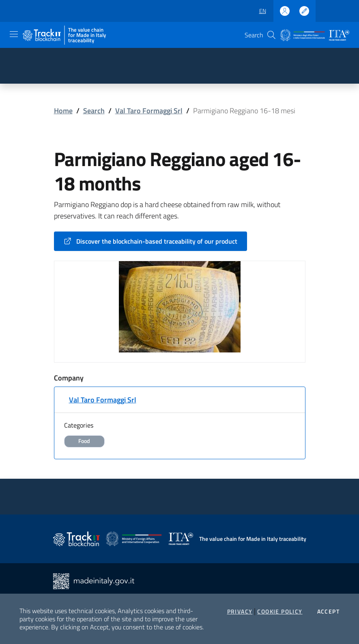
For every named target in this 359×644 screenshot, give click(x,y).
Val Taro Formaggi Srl (149, 111)
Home (63, 111)
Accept (328, 612)
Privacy (240, 612)
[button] (271, 35)
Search (94, 111)
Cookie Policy (280, 612)
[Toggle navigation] (14, 34)
